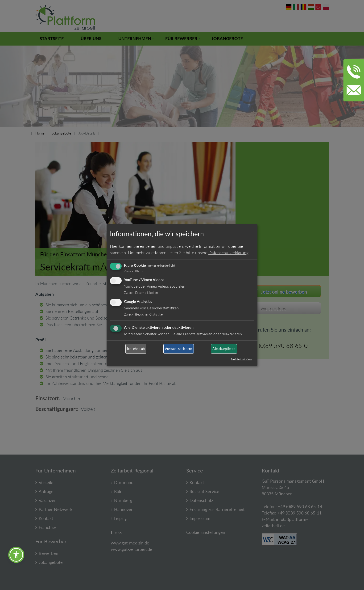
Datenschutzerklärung (228, 253)
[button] (16, 555)
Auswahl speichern (179, 349)
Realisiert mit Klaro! (242, 360)
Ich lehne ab (136, 349)
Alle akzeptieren (224, 349)
